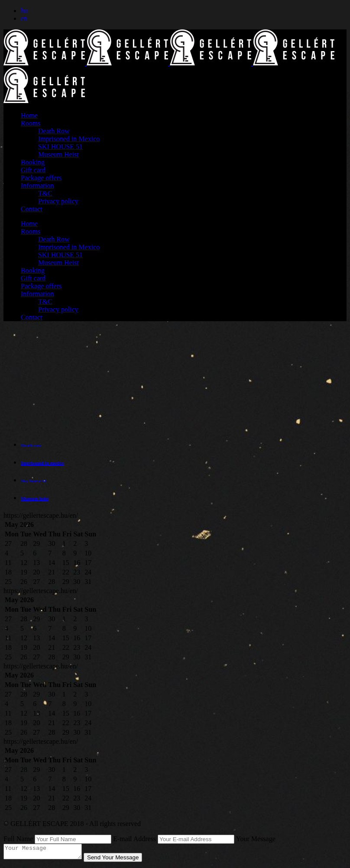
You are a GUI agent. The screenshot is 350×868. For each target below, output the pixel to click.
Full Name (18, 839)
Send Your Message (122, 860)
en (24, 18)
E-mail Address (134, 839)
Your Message (256, 839)
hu (24, 11)
